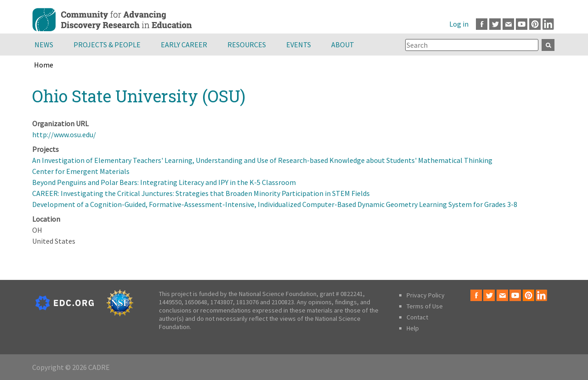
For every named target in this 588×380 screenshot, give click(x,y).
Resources (247, 45)
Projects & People (107, 45)
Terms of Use (425, 306)
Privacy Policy (426, 295)
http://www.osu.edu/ (64, 134)
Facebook (482, 24)
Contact (417, 317)
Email (508, 24)
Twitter (495, 24)
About (343, 45)
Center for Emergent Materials (81, 171)
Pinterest (535, 24)
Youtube (522, 24)
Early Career (184, 45)
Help (413, 328)
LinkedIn (548, 24)
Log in (459, 24)
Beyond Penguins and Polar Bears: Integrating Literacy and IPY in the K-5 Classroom (164, 182)
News (44, 45)
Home (44, 65)
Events (299, 45)
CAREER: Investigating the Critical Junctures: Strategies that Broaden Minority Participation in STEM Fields (201, 193)
